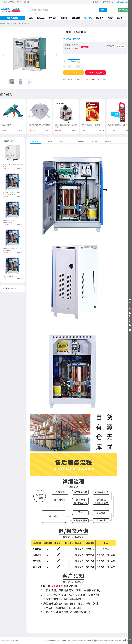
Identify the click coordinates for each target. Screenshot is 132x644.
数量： (66, 66)
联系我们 (16, 641)
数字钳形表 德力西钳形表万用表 (119, 125)
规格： (66, 61)
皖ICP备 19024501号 (68, 640)
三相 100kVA (74, 61)
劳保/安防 (53, 18)
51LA (98, 640)
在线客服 (130, 318)
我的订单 (98, 2)
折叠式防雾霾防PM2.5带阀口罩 (39, 125)
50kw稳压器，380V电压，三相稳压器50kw (12, 249)
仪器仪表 (100, 18)
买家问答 (108, 141)
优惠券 (110, 18)
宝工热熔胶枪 (6, 125)
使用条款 (3, 641)
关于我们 (121, 18)
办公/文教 (76, 18)
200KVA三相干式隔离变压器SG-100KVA (12, 165)
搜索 (103, 10)
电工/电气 (88, 18)
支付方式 (9, 641)
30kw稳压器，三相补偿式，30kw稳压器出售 (11, 221)
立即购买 (74, 73)
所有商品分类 (12, 18)
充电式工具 (34, 14)
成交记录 (49, 141)
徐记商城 (11, 2)
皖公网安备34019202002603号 (84, 640)
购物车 (130, 304)
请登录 (19, 2)
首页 (31, 18)
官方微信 (107, 2)
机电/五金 (41, 18)
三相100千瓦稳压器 (8, 276)
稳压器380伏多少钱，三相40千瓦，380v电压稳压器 (12, 193)
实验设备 (64, 18)
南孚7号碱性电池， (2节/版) (91, 125)
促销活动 (81, 141)
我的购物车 (125, 10)
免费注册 (26, 2)
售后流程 (95, 141)
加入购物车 (97, 73)
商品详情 (35, 141)
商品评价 (65, 141)
